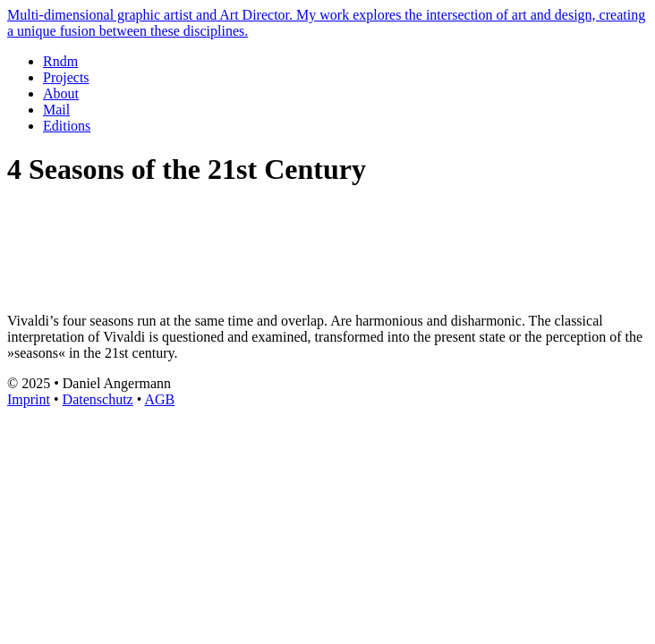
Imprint (29, 399)
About (61, 93)
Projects (66, 77)
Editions (67, 126)
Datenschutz (98, 399)
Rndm (60, 61)
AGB (159, 399)
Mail (56, 110)
